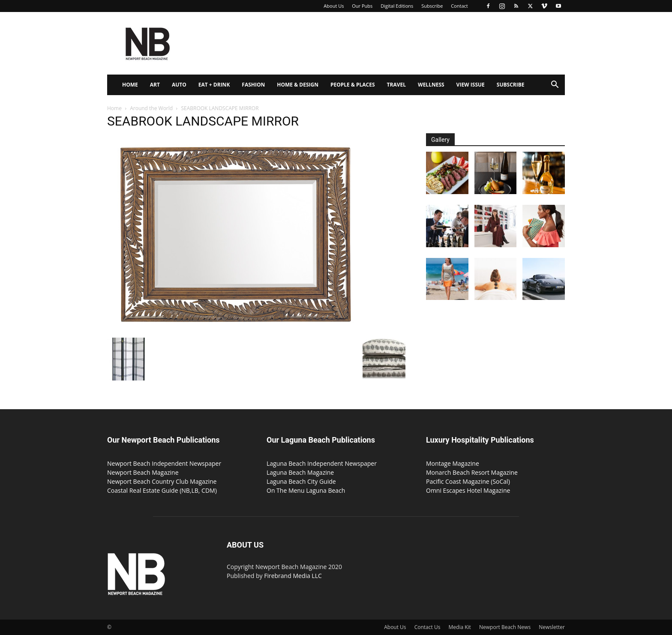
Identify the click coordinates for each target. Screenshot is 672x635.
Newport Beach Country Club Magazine (162, 481)
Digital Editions (397, 6)
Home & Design (298, 85)
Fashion (253, 85)
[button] (555, 85)
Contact (459, 6)
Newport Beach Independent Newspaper (164, 463)
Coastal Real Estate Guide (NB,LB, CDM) (162, 490)
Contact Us (427, 627)
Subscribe (432, 6)
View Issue (471, 85)
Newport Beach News (505, 627)
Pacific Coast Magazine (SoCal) (468, 481)
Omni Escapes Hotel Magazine (468, 490)
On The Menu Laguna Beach (306, 490)
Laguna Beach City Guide (301, 481)
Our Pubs (362, 6)
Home (130, 85)
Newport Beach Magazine (143, 472)
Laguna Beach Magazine (300, 472)
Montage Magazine (453, 463)
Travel (396, 85)
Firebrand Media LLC (293, 576)
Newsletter (552, 627)
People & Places (353, 85)
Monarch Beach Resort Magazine (472, 472)
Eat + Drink (214, 85)
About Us (334, 6)
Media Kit (460, 627)
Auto (179, 85)
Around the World (151, 108)
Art (155, 85)
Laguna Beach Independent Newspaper (322, 463)
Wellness (431, 85)
